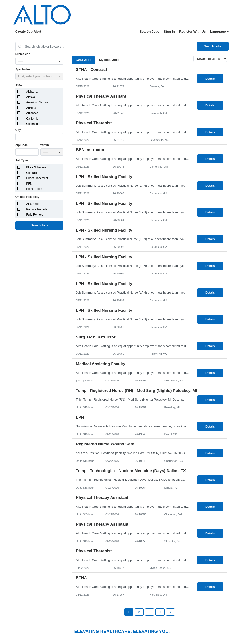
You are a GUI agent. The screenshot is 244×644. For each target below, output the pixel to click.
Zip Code (22, 145)
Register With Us (193, 32)
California (32, 119)
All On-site (33, 204)
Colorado (32, 124)
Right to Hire (34, 189)
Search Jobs (150, 32)
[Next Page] (170, 612)
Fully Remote (35, 215)
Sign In (169, 32)
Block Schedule (36, 167)
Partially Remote (37, 209)
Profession (23, 54)
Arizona (31, 108)
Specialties (23, 69)
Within (45, 145)
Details (210, 79)
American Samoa (37, 102)
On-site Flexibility (27, 197)
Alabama (32, 92)
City (18, 130)
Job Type (22, 160)
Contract (32, 173)
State (19, 85)
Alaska (30, 97)
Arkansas (32, 113)
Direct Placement (37, 178)
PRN (29, 184)
